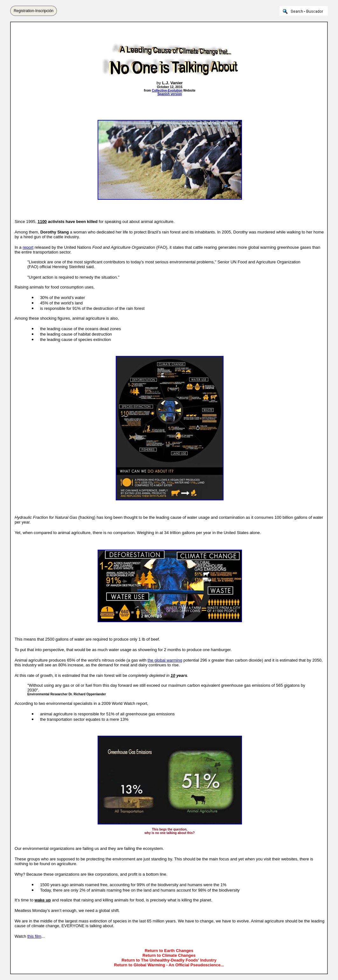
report (28, 247)
